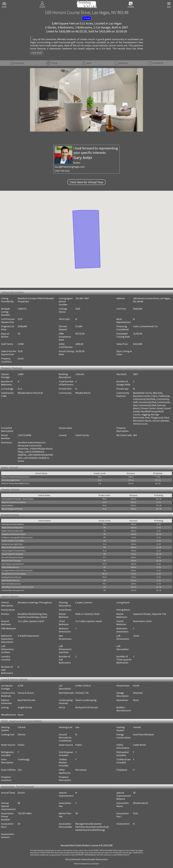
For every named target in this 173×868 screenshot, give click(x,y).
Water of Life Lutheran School (13, 547)
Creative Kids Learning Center (13, 590)
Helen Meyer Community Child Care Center (18, 587)
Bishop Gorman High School (12, 544)
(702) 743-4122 (62, 171)
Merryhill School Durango (11, 561)
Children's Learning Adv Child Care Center (17, 537)
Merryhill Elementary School (12, 557)
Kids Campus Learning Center (13, 564)
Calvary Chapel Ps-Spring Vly (12, 554)
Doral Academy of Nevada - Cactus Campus (18, 499)
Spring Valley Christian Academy (14, 574)
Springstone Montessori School (14, 534)
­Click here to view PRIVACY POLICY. (117, 855)
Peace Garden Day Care (10, 567)
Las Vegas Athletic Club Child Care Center (17, 570)
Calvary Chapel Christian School (14, 551)
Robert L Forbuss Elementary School (16, 477)
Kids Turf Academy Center (11, 584)
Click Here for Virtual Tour (86, 182)
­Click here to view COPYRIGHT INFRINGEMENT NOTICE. (82, 855)
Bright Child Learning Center (13, 527)
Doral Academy (7, 505)
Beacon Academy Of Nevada (12, 509)
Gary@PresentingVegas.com (70, 167)
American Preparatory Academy (14, 502)
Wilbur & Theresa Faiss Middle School (16, 483)
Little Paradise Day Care (11, 580)
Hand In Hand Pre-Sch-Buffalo (13, 541)
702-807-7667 (82, 298)
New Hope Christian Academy (13, 524)
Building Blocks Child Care (11, 577)
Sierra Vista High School (11, 480)
